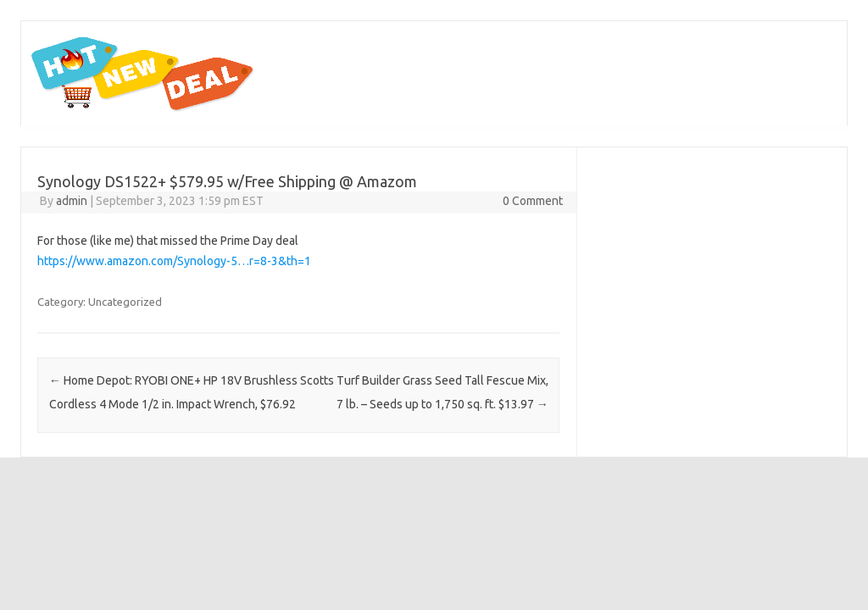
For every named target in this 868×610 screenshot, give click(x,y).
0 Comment (533, 201)
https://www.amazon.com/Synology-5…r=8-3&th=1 (174, 261)
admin (72, 201)
